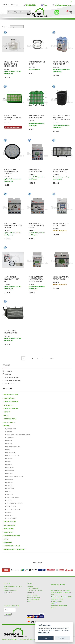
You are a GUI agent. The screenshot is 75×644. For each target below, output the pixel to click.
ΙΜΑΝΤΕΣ (9, 444)
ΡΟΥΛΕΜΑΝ (10, 488)
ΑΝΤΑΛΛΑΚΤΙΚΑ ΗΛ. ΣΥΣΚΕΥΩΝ (13, 586)
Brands (6, 365)
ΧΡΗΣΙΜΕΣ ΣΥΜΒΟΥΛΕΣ (11, 591)
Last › (52, 358)
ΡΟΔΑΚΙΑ (9, 485)
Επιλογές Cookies (44, 633)
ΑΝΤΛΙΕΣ (9, 432)
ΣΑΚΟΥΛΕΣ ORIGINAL (13, 497)
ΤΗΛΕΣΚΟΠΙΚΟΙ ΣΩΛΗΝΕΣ (15, 503)
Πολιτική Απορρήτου (33, 599)
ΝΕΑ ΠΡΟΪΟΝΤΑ (9, 398)
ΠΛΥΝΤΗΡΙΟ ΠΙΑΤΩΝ (11, 409)
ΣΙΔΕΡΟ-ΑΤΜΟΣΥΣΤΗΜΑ (12, 536)
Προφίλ (29, 602)
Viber (44, 5)
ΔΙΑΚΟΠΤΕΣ (10, 438)
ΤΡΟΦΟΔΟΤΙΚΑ (11, 506)
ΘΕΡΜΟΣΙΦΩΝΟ (9, 525)
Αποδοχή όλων (46, 638)
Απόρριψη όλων (62, 638)
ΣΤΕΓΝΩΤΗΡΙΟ (9, 405)
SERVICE (6, 589)
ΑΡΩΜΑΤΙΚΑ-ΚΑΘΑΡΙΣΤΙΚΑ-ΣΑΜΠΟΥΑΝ (19, 435)
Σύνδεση (6, 5)
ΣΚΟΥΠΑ (7, 426)
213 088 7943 (31, 5)
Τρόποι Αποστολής (32, 595)
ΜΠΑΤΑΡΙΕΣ (10, 468)
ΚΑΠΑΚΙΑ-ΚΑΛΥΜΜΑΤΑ (14, 447)
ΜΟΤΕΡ (9, 462)
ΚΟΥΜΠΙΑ (9, 459)
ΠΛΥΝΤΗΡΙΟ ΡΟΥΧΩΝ (11, 402)
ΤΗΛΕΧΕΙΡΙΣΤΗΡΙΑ (10, 522)
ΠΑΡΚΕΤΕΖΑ (10, 471)
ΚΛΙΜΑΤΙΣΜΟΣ (9, 529)
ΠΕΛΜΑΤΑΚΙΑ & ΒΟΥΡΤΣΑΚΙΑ (15, 476)
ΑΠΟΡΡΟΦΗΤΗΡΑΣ (10, 419)
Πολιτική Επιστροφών (33, 597)
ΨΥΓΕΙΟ (6, 415)
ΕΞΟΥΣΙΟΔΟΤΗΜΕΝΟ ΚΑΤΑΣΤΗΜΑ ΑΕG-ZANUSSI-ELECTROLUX (35, 591)
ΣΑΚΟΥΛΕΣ (10, 494)
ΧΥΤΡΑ (6, 539)
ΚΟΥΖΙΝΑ (7, 412)
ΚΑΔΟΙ (8, 450)
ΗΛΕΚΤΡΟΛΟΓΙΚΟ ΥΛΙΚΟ (12, 546)
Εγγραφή (14, 5)
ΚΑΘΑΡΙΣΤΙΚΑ (8, 532)
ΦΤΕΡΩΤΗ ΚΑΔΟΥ (12, 518)
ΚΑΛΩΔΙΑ (9, 441)
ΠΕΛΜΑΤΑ (9, 474)
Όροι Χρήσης (31, 586)
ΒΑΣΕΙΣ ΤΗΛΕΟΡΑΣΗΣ (11, 395)
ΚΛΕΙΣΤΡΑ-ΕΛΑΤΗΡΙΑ (13, 456)
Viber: (54, 603)
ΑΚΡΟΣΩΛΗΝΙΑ (11, 429)
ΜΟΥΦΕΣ (9, 465)
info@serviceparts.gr (63, 5)
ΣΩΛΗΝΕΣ (9, 500)
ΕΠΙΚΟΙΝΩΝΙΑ (8, 593)
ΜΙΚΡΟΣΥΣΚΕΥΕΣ (9, 422)
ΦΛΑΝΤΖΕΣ (10, 515)
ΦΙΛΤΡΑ (9, 512)
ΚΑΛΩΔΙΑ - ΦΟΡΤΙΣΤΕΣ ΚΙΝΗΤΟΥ (15, 549)
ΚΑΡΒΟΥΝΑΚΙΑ (11, 453)
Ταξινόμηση (6, 27)
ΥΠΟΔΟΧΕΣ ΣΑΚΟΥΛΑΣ (13, 509)
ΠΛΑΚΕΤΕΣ (10, 480)
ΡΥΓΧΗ (8, 491)
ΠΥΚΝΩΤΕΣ (10, 482)
